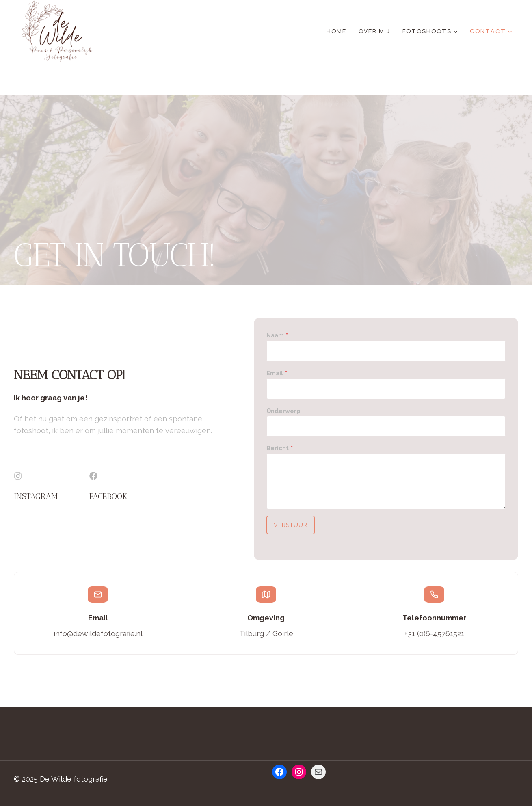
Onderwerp (284, 411)
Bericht (280, 448)
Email (277, 373)
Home (336, 31)
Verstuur (291, 525)
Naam (278, 336)
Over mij (374, 31)
